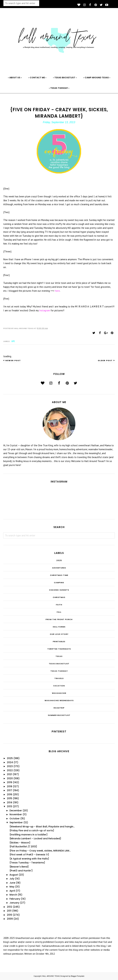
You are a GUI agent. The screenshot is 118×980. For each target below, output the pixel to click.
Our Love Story (59, 634)
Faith (59, 605)
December (16, 810)
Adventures (59, 568)
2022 (10, 770)
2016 (10, 794)
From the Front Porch (59, 619)
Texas (59, 656)
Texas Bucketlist (59, 664)
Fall (59, 612)
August (14, 875)
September (16, 822)
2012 (10, 907)
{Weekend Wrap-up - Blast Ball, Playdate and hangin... (42, 827)
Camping (59, 583)
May (12, 887)
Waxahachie (59, 693)
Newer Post (13, 360)
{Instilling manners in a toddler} (29, 835)
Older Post (105, 360)
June (12, 883)
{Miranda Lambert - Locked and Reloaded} (35, 839)
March (13, 895)
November (16, 814)
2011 (9, 911)
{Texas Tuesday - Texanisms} (27, 863)
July (12, 879)
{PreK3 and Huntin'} (21, 871)
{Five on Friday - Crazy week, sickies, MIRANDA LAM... (40, 851)
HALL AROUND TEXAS (51, 976)
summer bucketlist (59, 715)
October (15, 819)
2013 (10, 806)
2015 (10, 798)
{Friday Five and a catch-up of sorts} (32, 830)
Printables (59, 641)
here (57, 291)
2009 (10, 919)
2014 (10, 802)
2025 (59, 560)
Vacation (59, 686)
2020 (10, 778)
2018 (10, 786)
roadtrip (59, 708)
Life (13, 341)
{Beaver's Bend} (19, 867)
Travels (59, 678)
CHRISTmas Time (59, 575)
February (15, 899)
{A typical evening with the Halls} (29, 859)
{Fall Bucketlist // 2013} (23, 847)
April (12, 891)
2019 (10, 782)
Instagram (45, 310)
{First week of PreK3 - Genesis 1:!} (29, 855)
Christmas (59, 597)
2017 (10, 790)
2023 (10, 766)
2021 (10, 774)
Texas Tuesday (59, 671)
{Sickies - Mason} (20, 843)
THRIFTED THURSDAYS (59, 649)
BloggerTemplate (78, 976)
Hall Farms (59, 627)
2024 (10, 762)
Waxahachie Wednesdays (59, 700)
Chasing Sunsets (59, 590)
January (14, 903)
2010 (10, 915)
